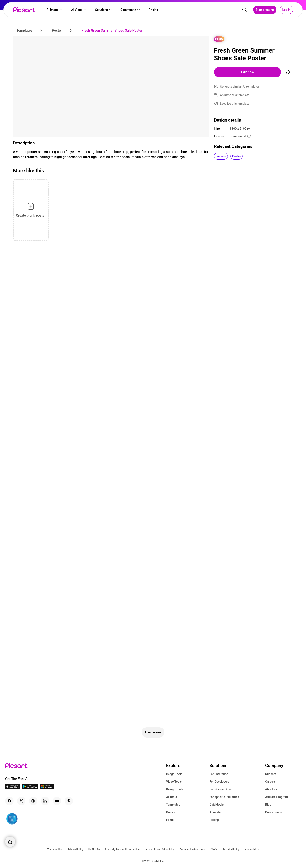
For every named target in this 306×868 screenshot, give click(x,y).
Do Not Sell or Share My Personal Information (114, 850)
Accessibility (251, 850)
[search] (245, 10)
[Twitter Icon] (21, 801)
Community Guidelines (193, 850)
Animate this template (235, 95)
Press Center (274, 812)
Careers (270, 782)
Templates (173, 805)
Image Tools (174, 774)
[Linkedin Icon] (45, 801)
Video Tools (174, 782)
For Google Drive (221, 789)
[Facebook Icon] (9, 801)
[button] (55, 10)
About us (271, 789)
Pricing (214, 820)
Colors (171, 812)
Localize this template (235, 104)
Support (271, 774)
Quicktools (217, 805)
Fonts (170, 820)
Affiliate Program (276, 797)
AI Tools (172, 797)
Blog (268, 805)
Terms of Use (55, 850)
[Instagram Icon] (33, 801)
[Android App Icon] (30, 788)
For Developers (220, 782)
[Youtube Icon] (57, 801)
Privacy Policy (75, 850)
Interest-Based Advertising (160, 850)
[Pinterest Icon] (69, 801)
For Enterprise (219, 774)
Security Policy (231, 850)
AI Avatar (216, 812)
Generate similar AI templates (240, 87)
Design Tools (175, 789)
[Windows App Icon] (47, 788)
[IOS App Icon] (13, 788)
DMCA (214, 850)
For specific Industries (224, 797)
